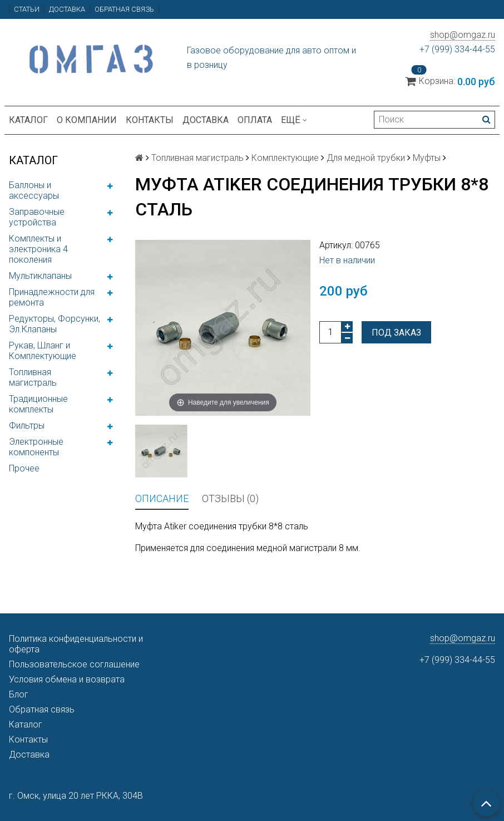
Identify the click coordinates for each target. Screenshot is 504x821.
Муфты (427, 158)
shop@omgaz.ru (463, 35)
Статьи (27, 9)
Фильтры (27, 426)
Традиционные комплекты (38, 404)
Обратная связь (124, 9)
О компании (87, 120)
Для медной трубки (366, 158)
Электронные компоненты (36, 447)
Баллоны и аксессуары (34, 190)
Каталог (28, 120)
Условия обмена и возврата (67, 679)
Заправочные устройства (37, 217)
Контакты (150, 120)
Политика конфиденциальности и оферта (76, 644)
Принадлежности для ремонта (52, 297)
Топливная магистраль (33, 377)
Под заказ (396, 333)
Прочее (24, 468)
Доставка (67, 9)
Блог (19, 694)
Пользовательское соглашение (74, 664)
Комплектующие (285, 158)
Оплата (255, 120)
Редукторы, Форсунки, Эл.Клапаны (55, 324)
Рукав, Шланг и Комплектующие (43, 351)
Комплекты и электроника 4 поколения (38, 249)
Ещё (294, 120)
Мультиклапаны (40, 276)
